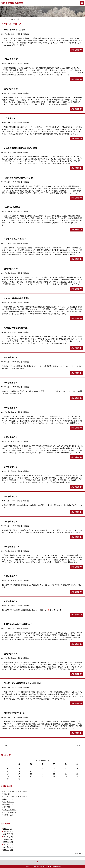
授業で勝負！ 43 (11, 269)
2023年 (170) (8, 837)
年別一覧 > (79, 854)
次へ (79, 745)
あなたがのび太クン (11, 812)
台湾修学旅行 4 (10, 522)
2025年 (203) (8, 831)
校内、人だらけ (9, 799)
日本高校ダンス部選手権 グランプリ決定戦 (22, 683)
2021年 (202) (8, 842)
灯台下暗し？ (8, 807)
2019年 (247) (8, 847)
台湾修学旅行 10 (11, 357)
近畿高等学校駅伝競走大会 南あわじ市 (20, 148)
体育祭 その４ (9, 815)
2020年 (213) (8, 844)
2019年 (11, 19)
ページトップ (44, 862)
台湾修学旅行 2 (10, 576)
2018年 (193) (8, 850)
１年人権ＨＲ (11, 118)
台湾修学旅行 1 (10, 601)
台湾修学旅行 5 (10, 496)
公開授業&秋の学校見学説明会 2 (18, 624)
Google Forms (8, 802)
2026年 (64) (8, 829)
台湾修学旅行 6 (10, 467)
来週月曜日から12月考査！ (15, 30)
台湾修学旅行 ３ (11, 547)
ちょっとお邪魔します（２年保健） (16, 791)
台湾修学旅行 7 (10, 437)
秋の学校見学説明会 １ (14, 713)
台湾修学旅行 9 (10, 383)
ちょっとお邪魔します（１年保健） (16, 797)
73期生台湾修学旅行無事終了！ (17, 328)
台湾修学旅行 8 (10, 408)
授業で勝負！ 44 (11, 89)
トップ (3, 19)
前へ (6, 745)
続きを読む (75, 50)
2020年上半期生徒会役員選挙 (17, 298)
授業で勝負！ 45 (11, 59)
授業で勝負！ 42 (11, 654)
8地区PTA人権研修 (12, 207)
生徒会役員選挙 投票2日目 (15, 239)
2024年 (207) (8, 834)
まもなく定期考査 (10, 810)
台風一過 (7, 794)
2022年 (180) (8, 839)
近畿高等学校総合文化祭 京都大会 (18, 178)
